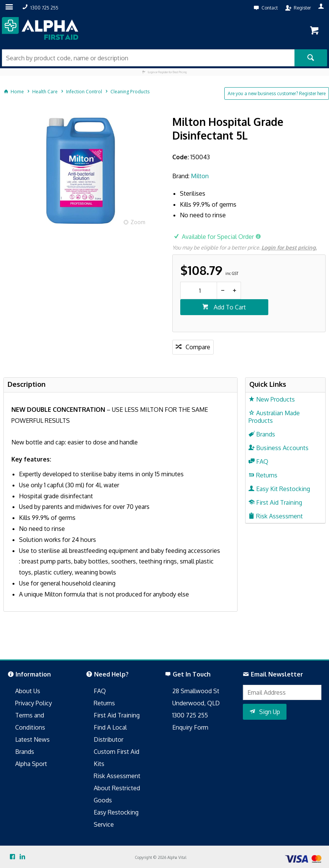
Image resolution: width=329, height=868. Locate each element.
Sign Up (270, 712)
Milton (200, 176)
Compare (198, 347)
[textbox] (148, 58)
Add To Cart (229, 307)
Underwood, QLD (196, 703)
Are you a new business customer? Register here (277, 93)
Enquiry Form (190, 727)
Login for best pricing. (289, 247)
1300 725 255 (190, 715)
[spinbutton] (199, 290)
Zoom (138, 222)
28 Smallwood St (196, 691)
